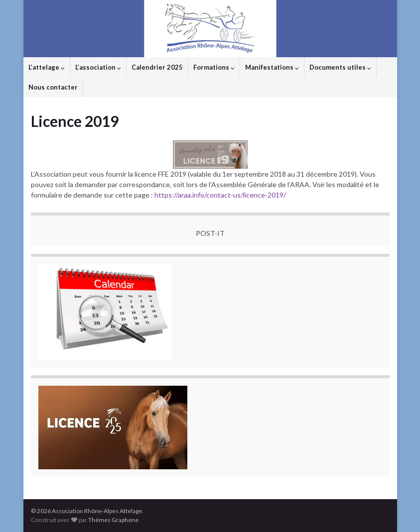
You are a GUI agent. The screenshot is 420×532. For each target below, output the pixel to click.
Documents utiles (340, 67)
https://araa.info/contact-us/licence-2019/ (220, 195)
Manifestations (272, 67)
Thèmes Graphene (113, 520)
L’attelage (47, 67)
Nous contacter (53, 87)
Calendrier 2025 (157, 67)
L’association (98, 67)
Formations (214, 67)
